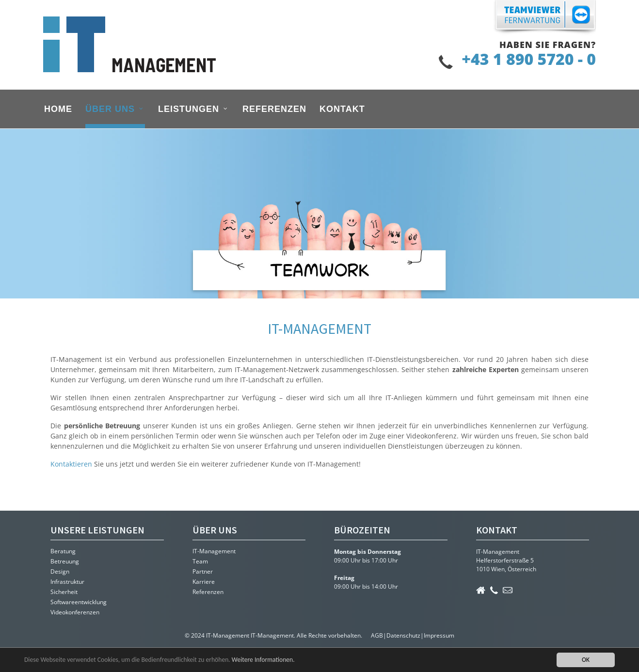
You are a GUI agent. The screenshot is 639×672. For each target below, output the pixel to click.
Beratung (63, 551)
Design (60, 571)
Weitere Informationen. (263, 660)
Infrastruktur (67, 582)
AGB (377, 635)
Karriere (204, 582)
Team (200, 561)
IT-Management (214, 551)
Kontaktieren (72, 464)
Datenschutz (403, 635)
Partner (203, 571)
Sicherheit (64, 592)
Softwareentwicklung (79, 602)
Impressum (439, 635)
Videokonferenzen (75, 612)
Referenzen (208, 592)
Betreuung (65, 561)
